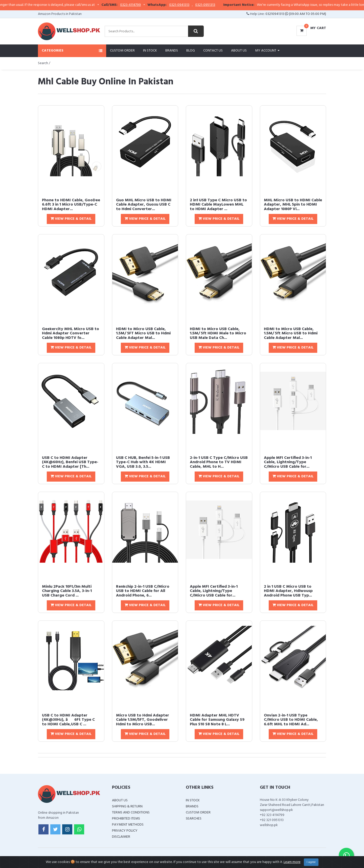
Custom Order (122, 51)
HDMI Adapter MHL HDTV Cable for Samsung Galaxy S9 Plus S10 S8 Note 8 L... (217, 720)
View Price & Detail (71, 219)
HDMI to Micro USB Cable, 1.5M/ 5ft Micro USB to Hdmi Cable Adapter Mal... (291, 333)
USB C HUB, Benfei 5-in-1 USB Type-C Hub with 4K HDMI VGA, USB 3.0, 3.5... (143, 462)
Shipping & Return (127, 807)
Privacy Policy (125, 831)
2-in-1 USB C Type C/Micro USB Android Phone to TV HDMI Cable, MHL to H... (219, 462)
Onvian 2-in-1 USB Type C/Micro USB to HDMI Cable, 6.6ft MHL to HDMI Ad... (291, 720)
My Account (267, 51)
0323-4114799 (146, 5)
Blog (191, 51)
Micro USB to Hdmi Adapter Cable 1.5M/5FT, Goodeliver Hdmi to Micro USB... (143, 720)
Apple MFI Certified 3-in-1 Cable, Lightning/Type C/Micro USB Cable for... (288, 462)
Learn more (292, 862)
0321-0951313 (221, 5)
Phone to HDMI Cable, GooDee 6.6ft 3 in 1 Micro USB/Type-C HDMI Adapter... (71, 205)
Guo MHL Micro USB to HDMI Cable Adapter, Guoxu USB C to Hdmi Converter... (144, 205)
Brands (172, 51)
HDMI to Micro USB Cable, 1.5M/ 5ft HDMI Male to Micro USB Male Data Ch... (218, 333)
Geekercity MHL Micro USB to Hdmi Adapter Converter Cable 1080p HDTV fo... (71, 333)
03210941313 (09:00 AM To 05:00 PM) (296, 14)
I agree (311, 862)
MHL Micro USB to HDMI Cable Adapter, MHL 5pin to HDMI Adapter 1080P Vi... (293, 205)
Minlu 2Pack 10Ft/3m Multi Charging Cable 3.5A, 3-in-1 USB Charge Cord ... (67, 591)
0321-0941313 (195, 5)
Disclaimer (121, 837)
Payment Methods (128, 825)
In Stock (150, 51)
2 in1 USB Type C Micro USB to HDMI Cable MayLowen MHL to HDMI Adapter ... (218, 205)
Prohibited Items (126, 819)
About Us (239, 51)
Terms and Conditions (131, 813)
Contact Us (213, 51)
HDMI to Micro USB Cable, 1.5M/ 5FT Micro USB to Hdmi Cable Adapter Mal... (143, 333)
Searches (194, 819)
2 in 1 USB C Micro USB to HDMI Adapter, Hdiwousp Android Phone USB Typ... (288, 591)
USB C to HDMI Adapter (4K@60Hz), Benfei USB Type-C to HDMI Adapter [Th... (70, 462)
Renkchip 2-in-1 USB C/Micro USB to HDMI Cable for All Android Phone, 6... (143, 591)
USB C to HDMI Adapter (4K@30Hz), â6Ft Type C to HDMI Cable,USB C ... (68, 720)
